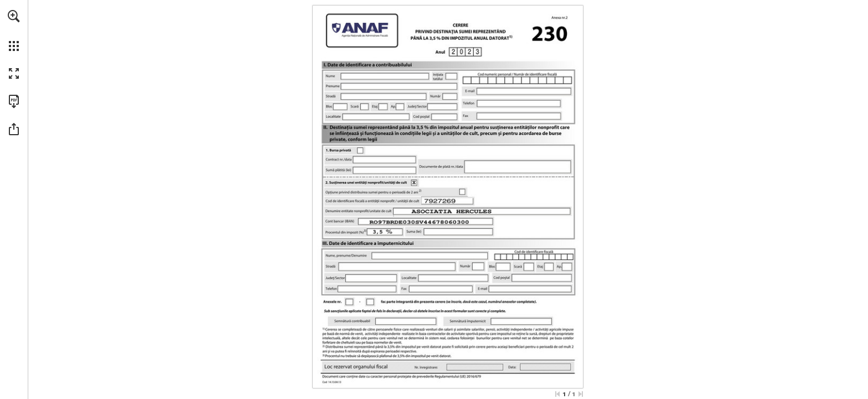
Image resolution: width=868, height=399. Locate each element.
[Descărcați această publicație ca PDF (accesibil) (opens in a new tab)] (14, 101)
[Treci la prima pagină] (557, 394)
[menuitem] (14, 30)
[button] (14, 16)
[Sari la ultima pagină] (581, 394)
